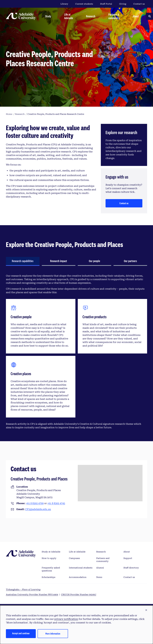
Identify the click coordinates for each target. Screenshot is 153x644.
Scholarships (48, 577)
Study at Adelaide (51, 552)
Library (64, 4)
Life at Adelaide (77, 552)
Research (101, 552)
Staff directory (131, 568)
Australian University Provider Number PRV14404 (32, 595)
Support (128, 558)
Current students (84, 4)
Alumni (100, 568)
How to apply (49, 558)
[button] (146, 610)
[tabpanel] (76, 352)
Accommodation (78, 577)
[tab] (23, 261)
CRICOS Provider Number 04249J (79, 595)
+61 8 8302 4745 (56, 503)
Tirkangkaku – (23, 589)
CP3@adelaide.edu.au (38, 509)
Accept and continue (21, 633)
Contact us (139, 4)
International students (81, 568)
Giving (123, 4)
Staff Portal (106, 4)
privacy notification (66, 619)
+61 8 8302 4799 (35, 503)
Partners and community (103, 560)
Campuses (74, 558)
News (99, 577)
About (127, 552)
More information (53, 634)
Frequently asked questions (51, 569)
